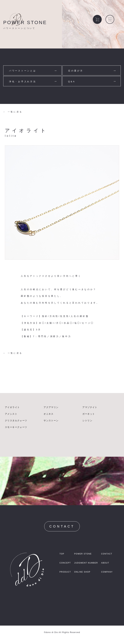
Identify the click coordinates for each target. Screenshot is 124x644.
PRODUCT (65, 572)
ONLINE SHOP (82, 572)
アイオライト (12, 407)
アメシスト (11, 414)
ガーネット (89, 414)
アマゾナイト (90, 407)
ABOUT (105, 563)
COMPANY (107, 572)
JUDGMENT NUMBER (86, 563)
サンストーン (51, 420)
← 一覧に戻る (13, 112)
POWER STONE (83, 554)
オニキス (49, 414)
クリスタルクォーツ (16, 420)
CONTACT (62, 526)
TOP (62, 554)
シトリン (87, 420)
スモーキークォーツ (16, 427)
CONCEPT (65, 563)
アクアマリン (51, 407)
